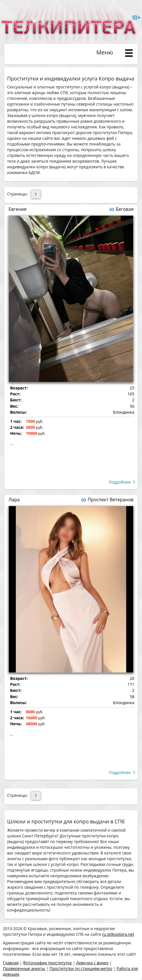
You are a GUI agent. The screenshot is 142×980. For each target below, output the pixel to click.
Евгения (18, 209)
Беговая (125, 209)
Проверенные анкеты (24, 968)
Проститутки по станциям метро (81, 968)
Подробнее (120, 482)
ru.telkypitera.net (118, 934)
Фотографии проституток (47, 963)
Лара (14, 500)
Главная (11, 963)
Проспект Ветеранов (111, 500)
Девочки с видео (92, 963)
